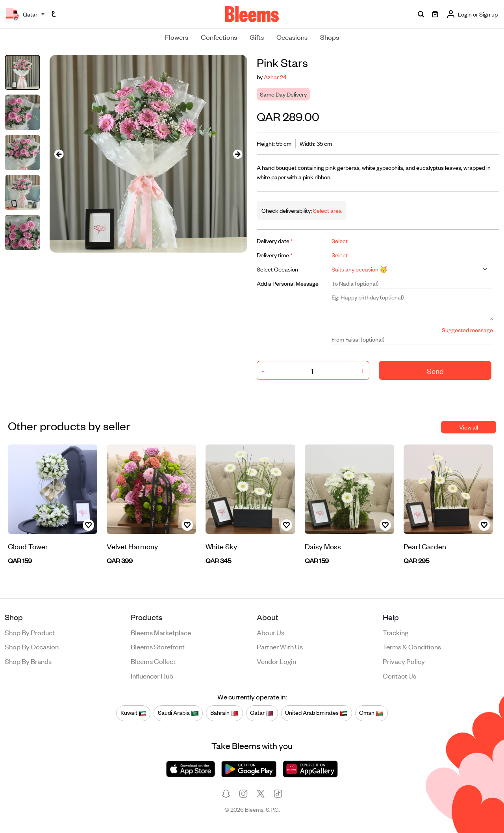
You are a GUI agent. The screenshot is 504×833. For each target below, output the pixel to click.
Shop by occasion (32, 646)
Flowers (177, 37)
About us (271, 632)
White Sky (221, 546)
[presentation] (59, 154)
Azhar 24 (275, 77)
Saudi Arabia (178, 713)
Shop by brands (28, 661)
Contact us (399, 675)
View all (469, 427)
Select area (327, 210)
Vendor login (276, 661)
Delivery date (275, 241)
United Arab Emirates (316, 713)
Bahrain (224, 713)
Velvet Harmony (132, 546)
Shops (330, 37)
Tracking (396, 632)
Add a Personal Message (288, 283)
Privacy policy (404, 661)
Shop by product (30, 632)
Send (435, 371)
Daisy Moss (323, 546)
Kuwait (133, 713)
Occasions (292, 37)
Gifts (257, 37)
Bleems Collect (153, 661)
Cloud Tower (28, 546)
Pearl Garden (425, 546)
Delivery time (275, 255)
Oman (371, 713)
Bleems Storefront (158, 646)
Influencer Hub (152, 675)
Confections (219, 37)
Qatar (262, 713)
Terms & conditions (412, 646)
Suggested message (467, 330)
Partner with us (280, 646)
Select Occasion (277, 269)
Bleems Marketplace (161, 632)
